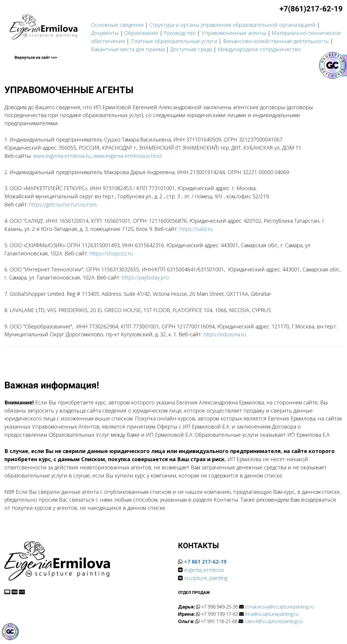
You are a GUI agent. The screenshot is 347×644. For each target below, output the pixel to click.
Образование (141, 33)
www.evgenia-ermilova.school (128, 156)
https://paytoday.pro (145, 277)
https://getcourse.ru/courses (63, 204)
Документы (105, 33)
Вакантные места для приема (128, 49)
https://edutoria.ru (225, 334)
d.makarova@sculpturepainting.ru (279, 607)
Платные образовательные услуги (174, 41)
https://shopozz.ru (111, 253)
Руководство (180, 33)
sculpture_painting (206, 578)
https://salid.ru (196, 229)
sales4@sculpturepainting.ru (273, 621)
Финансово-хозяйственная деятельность (276, 41)
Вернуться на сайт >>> (36, 57)
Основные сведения (117, 25)
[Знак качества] (10, 632)
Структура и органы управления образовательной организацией (232, 25)
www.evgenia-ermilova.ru (62, 156)
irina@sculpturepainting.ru (272, 614)
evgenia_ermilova (204, 570)
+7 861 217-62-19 (205, 562)
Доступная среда (191, 49)
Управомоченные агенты (234, 33)
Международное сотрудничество (259, 49)
